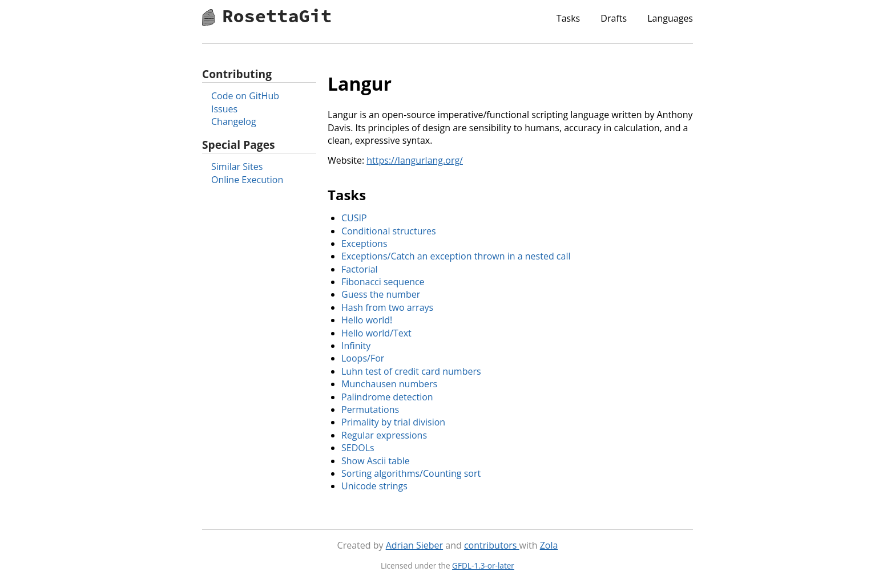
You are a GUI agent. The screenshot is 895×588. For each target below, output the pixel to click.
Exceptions (364, 244)
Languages (670, 18)
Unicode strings (374, 486)
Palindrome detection (387, 397)
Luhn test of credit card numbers (411, 371)
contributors (492, 545)
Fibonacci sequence (383, 282)
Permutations (370, 409)
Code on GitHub (245, 96)
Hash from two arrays (387, 307)
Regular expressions (384, 435)
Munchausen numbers (389, 384)
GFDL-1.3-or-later (483, 565)
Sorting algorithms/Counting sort (411, 473)
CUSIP (354, 218)
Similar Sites (237, 167)
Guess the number (381, 294)
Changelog (234, 121)
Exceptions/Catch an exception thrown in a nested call (456, 256)
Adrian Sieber (414, 545)
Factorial (360, 269)
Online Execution (247, 180)
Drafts (614, 18)
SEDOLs (358, 448)
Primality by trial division (393, 422)
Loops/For (363, 358)
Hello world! (367, 320)
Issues (224, 109)
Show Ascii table (376, 461)
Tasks (568, 18)
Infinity (356, 346)
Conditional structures (389, 231)
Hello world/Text (376, 333)
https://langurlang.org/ (415, 160)
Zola (549, 545)
